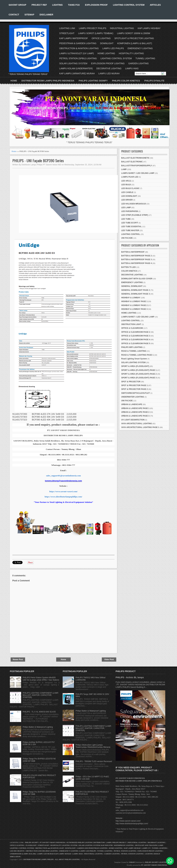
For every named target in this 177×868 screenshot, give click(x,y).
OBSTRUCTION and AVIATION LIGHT (49, 848)
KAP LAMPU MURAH (132, 848)
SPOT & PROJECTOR (131, 382)
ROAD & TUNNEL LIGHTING (134, 351)
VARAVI (132, 862)
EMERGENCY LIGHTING (140, 48)
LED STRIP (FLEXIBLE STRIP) (135, 215)
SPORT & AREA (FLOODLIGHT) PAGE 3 (139, 378)
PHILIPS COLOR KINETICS (126, 81)
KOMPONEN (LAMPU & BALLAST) (135, 43)
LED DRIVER (127, 200)
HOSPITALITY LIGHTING (131, 53)
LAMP (124, 169)
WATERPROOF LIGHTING (124, 845)
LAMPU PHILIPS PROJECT (116, 842)
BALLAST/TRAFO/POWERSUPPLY (137, 166)
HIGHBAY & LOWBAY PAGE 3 (134, 309)
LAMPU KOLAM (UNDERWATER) (76, 68)
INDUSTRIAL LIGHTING (122, 28)
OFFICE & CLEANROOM (132, 328)
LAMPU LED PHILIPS (113, 48)
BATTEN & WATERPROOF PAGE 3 (137, 260)
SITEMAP (29, 15)
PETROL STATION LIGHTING (125, 851)
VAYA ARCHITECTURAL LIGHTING (137, 424)
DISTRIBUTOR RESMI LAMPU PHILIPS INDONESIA (48, 81)
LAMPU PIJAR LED (130, 177)
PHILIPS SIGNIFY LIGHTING (156, 862)
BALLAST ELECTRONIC (132, 162)
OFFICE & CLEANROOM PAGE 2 (136, 332)
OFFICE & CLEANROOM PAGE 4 (136, 340)
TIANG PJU (74, 5)
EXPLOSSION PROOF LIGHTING (108, 63)
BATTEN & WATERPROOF (133, 252)
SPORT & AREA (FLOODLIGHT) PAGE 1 (139, 370)
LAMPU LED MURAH (109, 73)
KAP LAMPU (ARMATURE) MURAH (77, 73)
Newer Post (18, 660)
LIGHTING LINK (67, 28)
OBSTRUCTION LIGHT (131, 324)
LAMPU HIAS (132, 68)
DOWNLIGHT (107, 43)
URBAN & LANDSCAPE (132, 404)
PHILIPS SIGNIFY (32, 842)
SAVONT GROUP (17, 5)
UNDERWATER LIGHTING (133, 397)
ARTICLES (155, 5)
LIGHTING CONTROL (131, 234)
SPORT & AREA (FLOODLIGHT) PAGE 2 (139, 374)
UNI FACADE (127, 238)
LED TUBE (126, 219)
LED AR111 (126, 181)
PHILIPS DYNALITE (154, 81)
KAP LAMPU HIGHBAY (149, 28)
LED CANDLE (127, 192)
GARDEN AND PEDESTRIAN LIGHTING (92, 848)
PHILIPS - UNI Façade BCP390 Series (38, 161)
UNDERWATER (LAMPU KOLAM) (23, 854)
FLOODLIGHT (31, 845)
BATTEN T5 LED (128, 267)
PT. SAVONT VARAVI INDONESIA (154, 865)
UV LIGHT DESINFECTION (133, 420)
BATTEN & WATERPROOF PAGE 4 (137, 263)
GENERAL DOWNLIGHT (132, 286)
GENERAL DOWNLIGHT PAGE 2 (135, 290)
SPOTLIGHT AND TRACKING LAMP (149, 845)
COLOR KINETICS (129, 271)
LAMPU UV (146, 848)
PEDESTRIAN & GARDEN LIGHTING (78, 43)
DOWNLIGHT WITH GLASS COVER (137, 279)
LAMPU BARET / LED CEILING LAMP (138, 173)
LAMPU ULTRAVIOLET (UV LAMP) (77, 53)
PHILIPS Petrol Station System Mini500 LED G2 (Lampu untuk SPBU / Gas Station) (41, 679)
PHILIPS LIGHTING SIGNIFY (93, 81)
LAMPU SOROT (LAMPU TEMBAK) (96, 33)
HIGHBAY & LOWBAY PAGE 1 (134, 301)
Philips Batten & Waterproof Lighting (38, 727)
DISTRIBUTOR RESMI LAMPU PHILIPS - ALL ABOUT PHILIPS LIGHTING (52, 859)
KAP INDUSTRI (107, 845)
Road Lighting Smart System (134, 359)
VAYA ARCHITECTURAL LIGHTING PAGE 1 (140, 427)
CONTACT (14, 15)
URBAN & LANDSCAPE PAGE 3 (135, 416)
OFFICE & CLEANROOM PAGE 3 (136, 336)
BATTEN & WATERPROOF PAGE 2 (137, 256)
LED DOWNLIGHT (129, 196)
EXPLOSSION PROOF (96, 5)
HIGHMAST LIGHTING (157, 842)
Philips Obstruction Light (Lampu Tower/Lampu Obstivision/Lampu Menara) (93, 746)
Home (14, 81)
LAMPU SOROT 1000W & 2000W (134, 33)
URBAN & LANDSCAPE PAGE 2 (135, 412)
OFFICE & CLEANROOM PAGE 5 (136, 343)
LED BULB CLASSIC (130, 188)
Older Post (109, 660)
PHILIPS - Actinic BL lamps (130, 677)
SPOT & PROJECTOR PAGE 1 (134, 385)
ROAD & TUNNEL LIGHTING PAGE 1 (137, 355)
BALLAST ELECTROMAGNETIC (135, 158)
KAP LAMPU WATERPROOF (74, 38)
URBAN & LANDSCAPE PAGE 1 (135, 408)
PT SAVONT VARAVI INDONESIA (53, 842)
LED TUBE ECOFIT (130, 223)
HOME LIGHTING (106, 53)
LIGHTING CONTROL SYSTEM (129, 5)
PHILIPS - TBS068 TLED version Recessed (94, 761)
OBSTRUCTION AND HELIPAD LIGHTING (42, 851)
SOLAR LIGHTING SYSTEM (73, 63)
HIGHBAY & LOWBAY (131, 298)
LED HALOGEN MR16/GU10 (134, 204)
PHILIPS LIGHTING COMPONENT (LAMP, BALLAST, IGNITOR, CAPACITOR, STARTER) (41, 695)
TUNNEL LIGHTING (145, 58)
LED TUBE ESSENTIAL (131, 227)
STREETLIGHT (67, 33)
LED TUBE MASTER (130, 230)
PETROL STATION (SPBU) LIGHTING (78, 58)
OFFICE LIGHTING (101, 38)
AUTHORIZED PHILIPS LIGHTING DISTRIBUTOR (86, 842)
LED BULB (126, 185)
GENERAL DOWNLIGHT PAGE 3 (135, 294)
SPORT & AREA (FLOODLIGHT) (135, 366)
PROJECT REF (39, 5)
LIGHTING (57, 5)
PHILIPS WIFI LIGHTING (132, 347)
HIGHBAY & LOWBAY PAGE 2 (134, 305)
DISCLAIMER (46, 15)
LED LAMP (126, 208)
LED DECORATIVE (17, 851)
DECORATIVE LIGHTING (109, 68)
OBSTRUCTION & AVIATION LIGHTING (79, 48)
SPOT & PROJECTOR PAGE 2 (134, 389)
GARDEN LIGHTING (138, 63)
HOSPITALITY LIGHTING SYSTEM (64, 845)
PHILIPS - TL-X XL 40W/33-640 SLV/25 (39, 712)
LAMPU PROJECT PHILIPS (93, 28)
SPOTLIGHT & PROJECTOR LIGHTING (134, 38)
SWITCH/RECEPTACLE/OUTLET (135, 393)
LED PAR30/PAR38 (130, 211)
